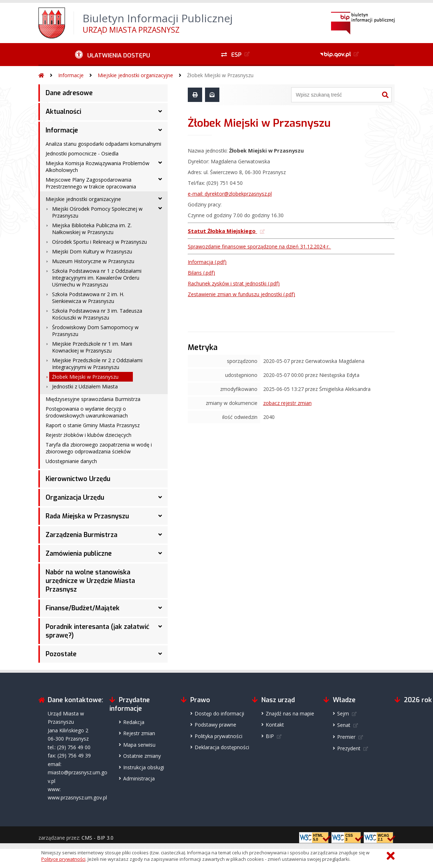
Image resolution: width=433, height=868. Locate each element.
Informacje (71, 75)
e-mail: (196, 194)
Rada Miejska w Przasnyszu (87, 516)
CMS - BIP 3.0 (97, 838)
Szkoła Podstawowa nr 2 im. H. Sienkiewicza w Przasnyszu (88, 298)
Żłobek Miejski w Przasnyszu (220, 75)
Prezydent (349, 748)
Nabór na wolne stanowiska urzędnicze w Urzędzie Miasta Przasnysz (90, 581)
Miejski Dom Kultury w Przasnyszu (92, 251)
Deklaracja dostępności (222, 747)
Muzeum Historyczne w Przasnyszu (93, 261)
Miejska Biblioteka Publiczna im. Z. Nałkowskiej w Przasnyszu (92, 229)
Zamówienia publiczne (79, 554)
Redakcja (134, 722)
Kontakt (275, 725)
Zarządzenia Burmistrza (82, 535)
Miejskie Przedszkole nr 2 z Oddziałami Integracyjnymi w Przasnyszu (97, 364)
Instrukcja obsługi (144, 767)
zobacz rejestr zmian (287, 403)
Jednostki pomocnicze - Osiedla (82, 153)
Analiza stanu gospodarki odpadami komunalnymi (103, 144)
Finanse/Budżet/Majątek (83, 608)
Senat (344, 725)
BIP (270, 736)
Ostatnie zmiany (142, 756)
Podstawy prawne (215, 725)
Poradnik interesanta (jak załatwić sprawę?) (97, 631)
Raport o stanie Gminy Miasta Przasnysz (93, 425)
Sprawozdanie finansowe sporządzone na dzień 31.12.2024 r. (259, 246)
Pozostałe (61, 654)
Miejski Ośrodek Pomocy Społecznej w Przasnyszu (97, 212)
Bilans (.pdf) (201, 273)
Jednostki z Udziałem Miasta (85, 386)
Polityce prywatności (63, 859)
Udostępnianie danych (71, 461)
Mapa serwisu (139, 745)
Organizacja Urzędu (75, 498)
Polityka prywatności (218, 736)
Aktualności (63, 112)
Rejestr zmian (139, 733)
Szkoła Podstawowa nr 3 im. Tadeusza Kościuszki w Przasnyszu (97, 314)
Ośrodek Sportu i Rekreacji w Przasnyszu (99, 242)
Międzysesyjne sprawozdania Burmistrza (93, 399)
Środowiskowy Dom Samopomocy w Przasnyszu (95, 331)
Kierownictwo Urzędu (78, 479)
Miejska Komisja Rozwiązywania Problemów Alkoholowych (97, 167)
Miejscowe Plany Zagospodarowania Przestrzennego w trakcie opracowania (91, 183)
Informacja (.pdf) (207, 262)
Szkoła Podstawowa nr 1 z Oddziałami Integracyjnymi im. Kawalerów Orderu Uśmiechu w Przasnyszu (97, 278)
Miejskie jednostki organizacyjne (135, 75)
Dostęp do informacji (219, 713)
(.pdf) (234, 283)
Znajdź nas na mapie (290, 713)
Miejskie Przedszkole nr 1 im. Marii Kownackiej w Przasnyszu (92, 347)
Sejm (343, 713)
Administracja (139, 778)
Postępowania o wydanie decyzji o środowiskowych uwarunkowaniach (87, 412)
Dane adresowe (69, 93)
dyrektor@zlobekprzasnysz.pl (238, 194)
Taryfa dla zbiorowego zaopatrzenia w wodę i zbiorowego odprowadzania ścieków (99, 448)
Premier (346, 737)
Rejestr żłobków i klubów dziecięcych (89, 435)
